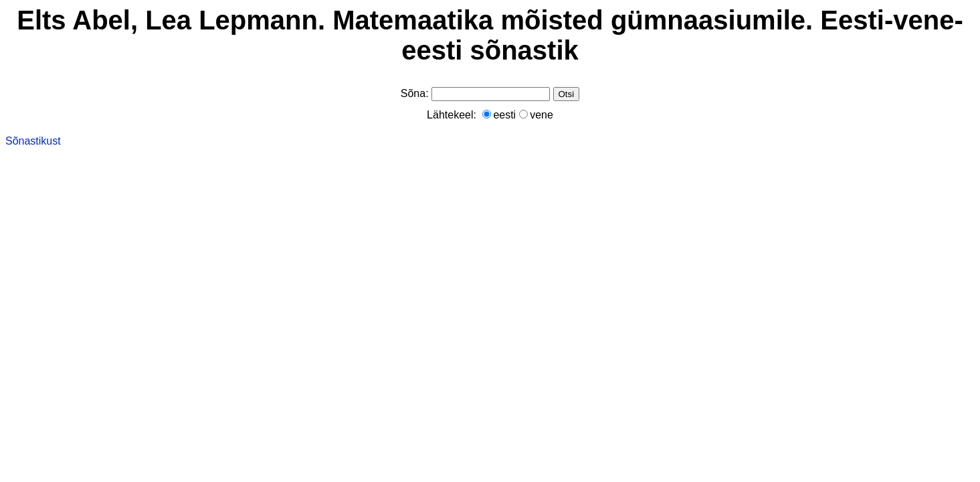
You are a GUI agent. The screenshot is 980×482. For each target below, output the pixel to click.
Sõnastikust (33, 141)
